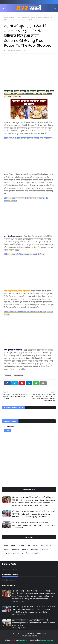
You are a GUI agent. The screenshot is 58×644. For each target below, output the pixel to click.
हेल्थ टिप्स (37, 553)
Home (6, 18)
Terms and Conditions (29, 636)
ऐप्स (29, 546)
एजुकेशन (13, 546)
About (20, 633)
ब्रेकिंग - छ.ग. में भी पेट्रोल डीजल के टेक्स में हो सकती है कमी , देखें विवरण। (28, 138)
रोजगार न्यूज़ (7, 553)
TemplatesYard (23, 640)
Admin (8, 51)
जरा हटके (49, 546)
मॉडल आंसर (45, 549)
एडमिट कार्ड (21, 546)
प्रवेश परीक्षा (25, 549)
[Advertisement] (29, 72)
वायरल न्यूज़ (16, 553)
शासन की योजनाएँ (18, 376)
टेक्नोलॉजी (6, 549)
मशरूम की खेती (35, 549)
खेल (42, 546)
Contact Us (30, 633)
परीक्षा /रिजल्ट (15, 549)
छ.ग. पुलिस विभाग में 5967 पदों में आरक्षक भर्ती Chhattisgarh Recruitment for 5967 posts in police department (34, 525)
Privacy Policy (42, 633)
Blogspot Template (47, 640)
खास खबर (12, 18)
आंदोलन (6, 546)
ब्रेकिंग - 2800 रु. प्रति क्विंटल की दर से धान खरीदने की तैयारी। (24, 254)
